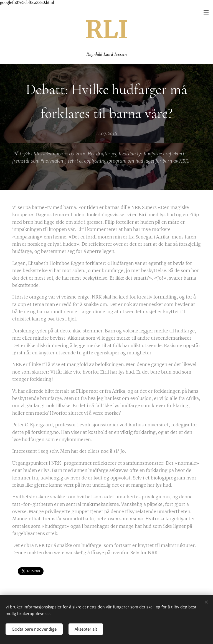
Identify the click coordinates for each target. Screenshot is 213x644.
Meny (206, 12)
